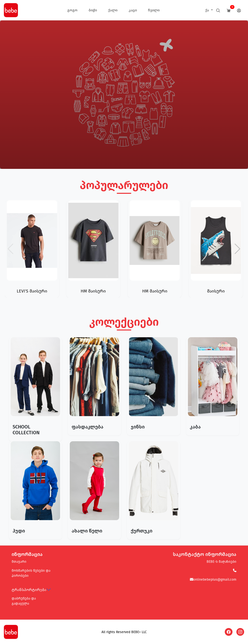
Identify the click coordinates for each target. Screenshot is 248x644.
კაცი (133, 10)
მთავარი (19, 562)
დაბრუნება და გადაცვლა (24, 601)
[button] (237, 249)
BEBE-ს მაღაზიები (221, 562)
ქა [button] (208, 10)
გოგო (72, 10)
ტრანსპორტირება (29, 590)
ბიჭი (93, 10)
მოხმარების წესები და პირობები (31, 573)
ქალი (113, 10)
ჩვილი (154, 10)
